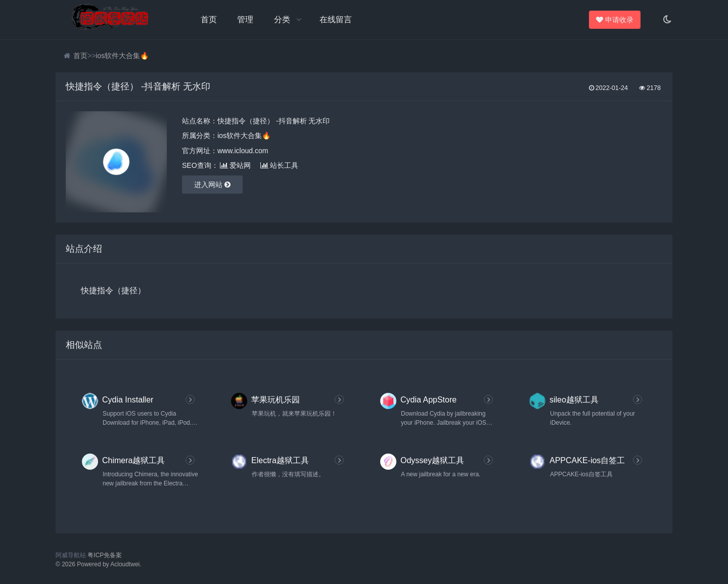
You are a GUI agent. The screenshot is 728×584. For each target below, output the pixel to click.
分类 (282, 19)
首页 (209, 19)
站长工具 (279, 165)
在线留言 (336, 19)
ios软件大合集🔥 (122, 56)
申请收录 (615, 20)
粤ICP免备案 (105, 555)
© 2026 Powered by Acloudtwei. (99, 564)
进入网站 (212, 185)
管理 (245, 19)
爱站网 (235, 165)
